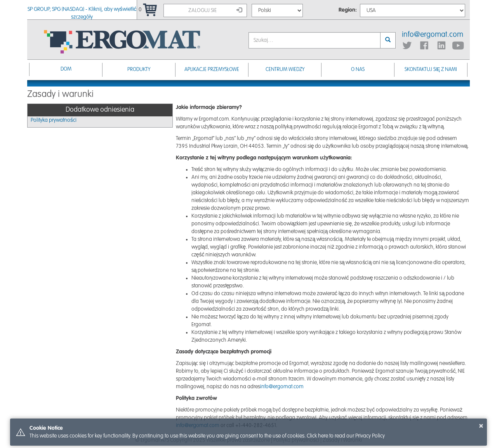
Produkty (139, 70)
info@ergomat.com (433, 35)
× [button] (481, 426)
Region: (348, 10)
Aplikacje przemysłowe (212, 70)
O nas (358, 70)
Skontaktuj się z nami (431, 70)
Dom (66, 69)
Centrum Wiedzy (285, 70)
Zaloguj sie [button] (215, 10)
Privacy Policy (370, 436)
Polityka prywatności (54, 120)
